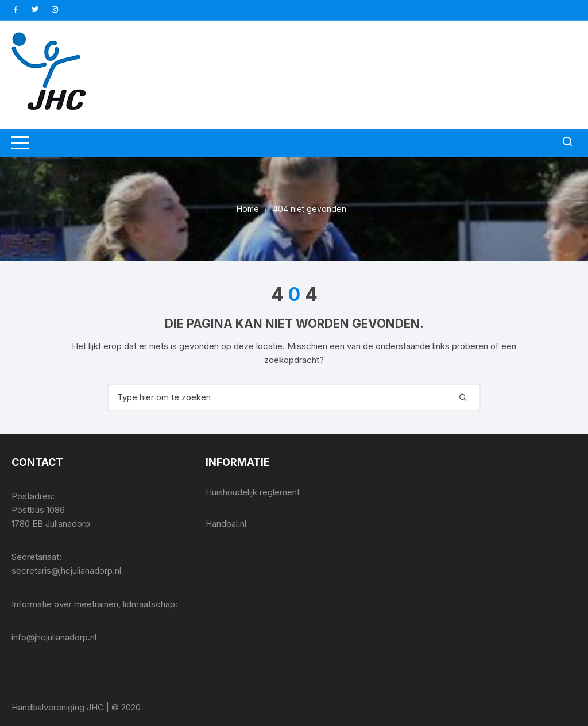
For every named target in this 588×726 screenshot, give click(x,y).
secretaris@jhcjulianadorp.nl (66, 571)
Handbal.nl (226, 524)
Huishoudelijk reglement (253, 492)
